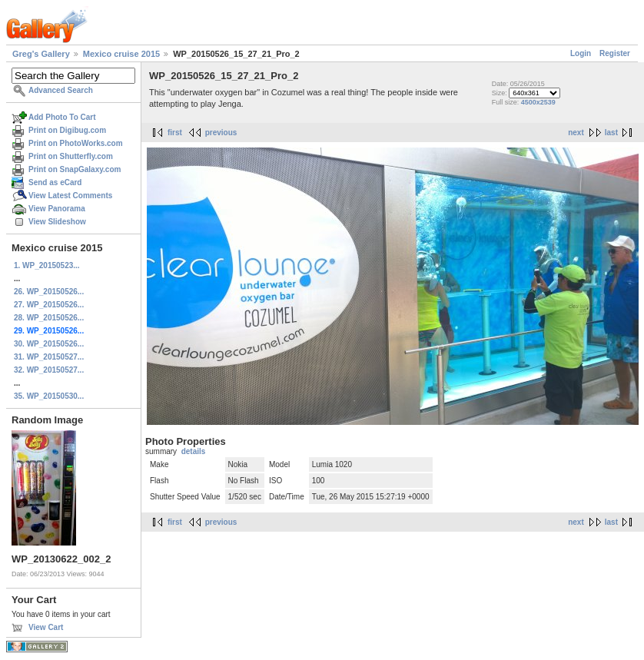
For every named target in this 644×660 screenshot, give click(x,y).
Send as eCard (55, 182)
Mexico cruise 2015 (121, 54)
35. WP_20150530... (49, 396)
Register (615, 53)
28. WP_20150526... (49, 318)
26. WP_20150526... (49, 292)
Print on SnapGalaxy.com (75, 169)
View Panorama (57, 209)
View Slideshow (57, 222)
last (611, 133)
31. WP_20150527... (49, 357)
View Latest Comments (70, 196)
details (194, 451)
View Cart (46, 627)
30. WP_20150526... (49, 344)
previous (221, 133)
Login (581, 53)
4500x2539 (538, 102)
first (175, 133)
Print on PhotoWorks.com (76, 143)
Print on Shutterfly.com (71, 156)
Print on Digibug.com (67, 130)
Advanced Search (61, 90)
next (576, 133)
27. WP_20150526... (49, 305)
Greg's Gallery (41, 54)
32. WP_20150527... (49, 370)
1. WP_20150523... (47, 265)
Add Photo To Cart (62, 117)
